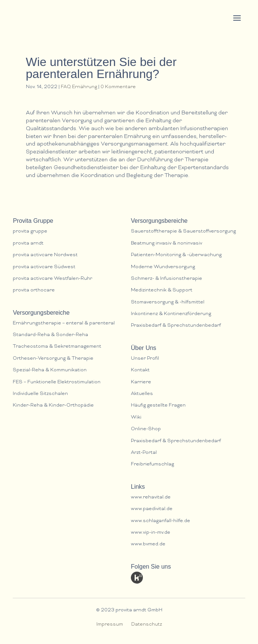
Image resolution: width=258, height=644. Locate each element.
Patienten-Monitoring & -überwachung (176, 255)
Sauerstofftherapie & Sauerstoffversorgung (183, 232)
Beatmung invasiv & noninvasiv (166, 244)
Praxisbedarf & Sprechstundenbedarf (176, 326)
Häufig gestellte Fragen (158, 406)
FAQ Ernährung (79, 87)
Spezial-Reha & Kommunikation (50, 370)
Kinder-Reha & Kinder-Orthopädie (53, 406)
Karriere (141, 382)
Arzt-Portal (144, 453)
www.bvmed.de (148, 544)
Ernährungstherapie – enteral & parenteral (64, 324)
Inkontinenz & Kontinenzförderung (171, 314)
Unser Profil (145, 359)
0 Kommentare (118, 87)
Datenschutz (147, 625)
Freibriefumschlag (152, 465)
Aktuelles (142, 394)
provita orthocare (34, 290)
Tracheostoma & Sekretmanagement (57, 347)
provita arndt (28, 244)
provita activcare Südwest (44, 267)
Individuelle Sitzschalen (40, 394)
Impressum (110, 625)
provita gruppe (30, 232)
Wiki (136, 418)
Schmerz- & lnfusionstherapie (166, 279)
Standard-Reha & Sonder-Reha (50, 335)
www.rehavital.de (151, 498)
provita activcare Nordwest (45, 255)
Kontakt (140, 370)
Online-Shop (146, 429)
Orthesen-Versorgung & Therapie (53, 359)
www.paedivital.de (152, 509)
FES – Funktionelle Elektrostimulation (57, 382)
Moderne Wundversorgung (163, 267)
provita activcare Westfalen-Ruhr (52, 279)
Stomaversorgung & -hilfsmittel (168, 302)
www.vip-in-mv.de (151, 533)
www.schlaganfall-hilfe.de (160, 521)
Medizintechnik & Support (162, 290)
